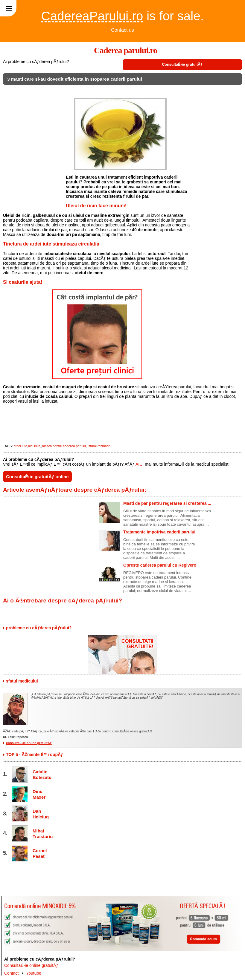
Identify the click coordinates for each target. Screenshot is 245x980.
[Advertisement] (33, 187)
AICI (140, 464)
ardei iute (20, 446)
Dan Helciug (41, 814)
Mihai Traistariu (42, 834)
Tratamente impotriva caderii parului (159, 532)
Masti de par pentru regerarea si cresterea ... (167, 503)
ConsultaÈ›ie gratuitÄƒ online (37, 477)
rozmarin (104, 446)
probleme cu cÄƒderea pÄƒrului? (39, 628)
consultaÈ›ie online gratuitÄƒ (29, 743)
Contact (11, 973)
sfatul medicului (22, 681)
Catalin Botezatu (42, 775)
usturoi (92, 446)
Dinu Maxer (39, 794)
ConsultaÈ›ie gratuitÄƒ (182, 65)
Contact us (122, 30)
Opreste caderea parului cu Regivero (160, 565)
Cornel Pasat (40, 853)
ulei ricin (34, 446)
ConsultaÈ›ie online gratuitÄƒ (31, 965)
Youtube (34, 973)
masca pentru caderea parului (64, 446)
